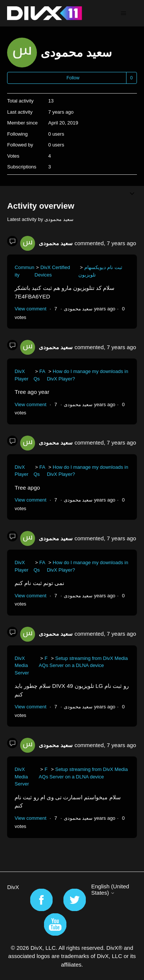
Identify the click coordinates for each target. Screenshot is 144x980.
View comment (30, 309)
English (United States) (110, 889)
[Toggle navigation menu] (124, 13)
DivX (13, 887)
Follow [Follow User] (73, 78)
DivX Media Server (22, 666)
